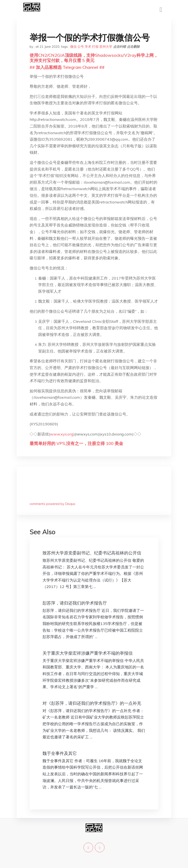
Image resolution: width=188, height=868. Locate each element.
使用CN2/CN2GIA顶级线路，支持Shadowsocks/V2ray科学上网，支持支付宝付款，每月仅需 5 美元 (94, 58)
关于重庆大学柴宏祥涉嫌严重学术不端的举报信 (88, 653)
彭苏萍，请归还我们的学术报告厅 (75, 603)
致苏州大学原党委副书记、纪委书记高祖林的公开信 (92, 553)
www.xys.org (62, 434)
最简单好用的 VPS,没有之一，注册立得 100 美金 (76, 443)
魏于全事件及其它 (60, 753)
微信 (73, 47)
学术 (88, 47)
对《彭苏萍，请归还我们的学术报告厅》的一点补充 (92, 703)
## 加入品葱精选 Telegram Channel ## (67, 67)
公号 (81, 47)
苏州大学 (106, 47)
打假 (95, 47)
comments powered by (52, 504)
